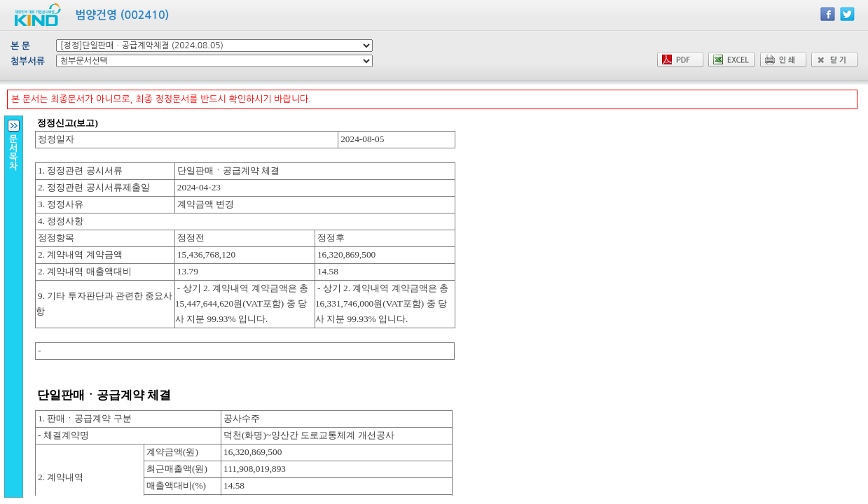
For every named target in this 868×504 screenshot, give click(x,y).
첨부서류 (28, 61)
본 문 (20, 46)
